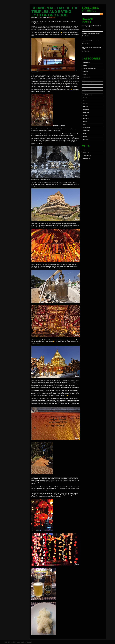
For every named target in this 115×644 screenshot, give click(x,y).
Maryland (85, 104)
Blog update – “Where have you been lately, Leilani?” (91, 26)
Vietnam (85, 133)
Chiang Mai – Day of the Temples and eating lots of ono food (55, 12)
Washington (86, 139)
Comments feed (87, 156)
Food (84, 89)
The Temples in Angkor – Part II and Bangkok (91, 41)
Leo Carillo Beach (87, 95)
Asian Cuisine (86, 62)
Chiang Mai (86, 74)
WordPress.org (87, 159)
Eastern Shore (86, 86)
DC (83, 80)
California (85, 71)
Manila (84, 101)
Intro (84, 92)
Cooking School (87, 77)
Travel (84, 125)
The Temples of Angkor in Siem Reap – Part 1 (92, 48)
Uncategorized (86, 128)
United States (86, 130)
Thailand (85, 122)
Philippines (86, 107)
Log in (84, 150)
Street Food (86, 113)
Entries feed (86, 153)
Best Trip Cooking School (89, 68)
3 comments (52, 18)
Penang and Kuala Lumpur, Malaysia (91, 33)
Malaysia (85, 98)
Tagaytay (85, 116)
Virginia (85, 136)
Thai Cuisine (86, 119)
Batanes (85, 65)
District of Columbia (88, 83)
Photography (86, 110)
